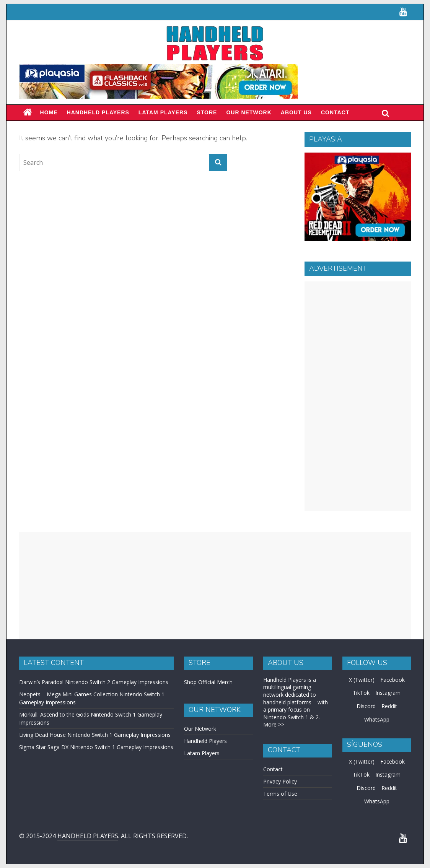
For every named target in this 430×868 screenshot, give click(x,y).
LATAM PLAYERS (163, 112)
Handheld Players (98, 112)
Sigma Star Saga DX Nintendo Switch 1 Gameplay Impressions (96, 747)
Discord (366, 706)
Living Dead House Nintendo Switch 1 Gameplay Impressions (95, 735)
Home (49, 112)
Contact (335, 112)
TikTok (361, 693)
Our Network (249, 112)
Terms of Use (280, 794)
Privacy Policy (280, 781)
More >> (274, 724)
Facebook (393, 680)
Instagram (388, 693)
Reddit (389, 706)
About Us (296, 112)
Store (207, 112)
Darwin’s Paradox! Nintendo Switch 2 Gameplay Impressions (94, 682)
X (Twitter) (362, 680)
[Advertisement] (358, 396)
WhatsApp (377, 719)
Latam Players (202, 753)
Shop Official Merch (208, 682)
